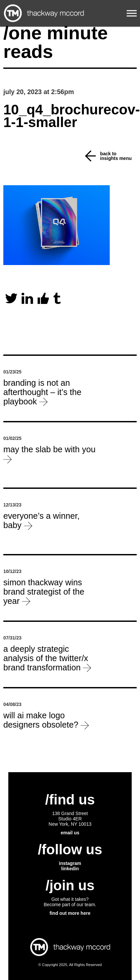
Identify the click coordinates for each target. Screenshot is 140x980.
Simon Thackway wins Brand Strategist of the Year (44, 591)
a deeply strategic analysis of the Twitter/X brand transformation (47, 658)
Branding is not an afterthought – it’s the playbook (42, 392)
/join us (70, 885)
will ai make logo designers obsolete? (46, 720)
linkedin (70, 869)
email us (70, 833)
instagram (70, 863)
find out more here (70, 913)
